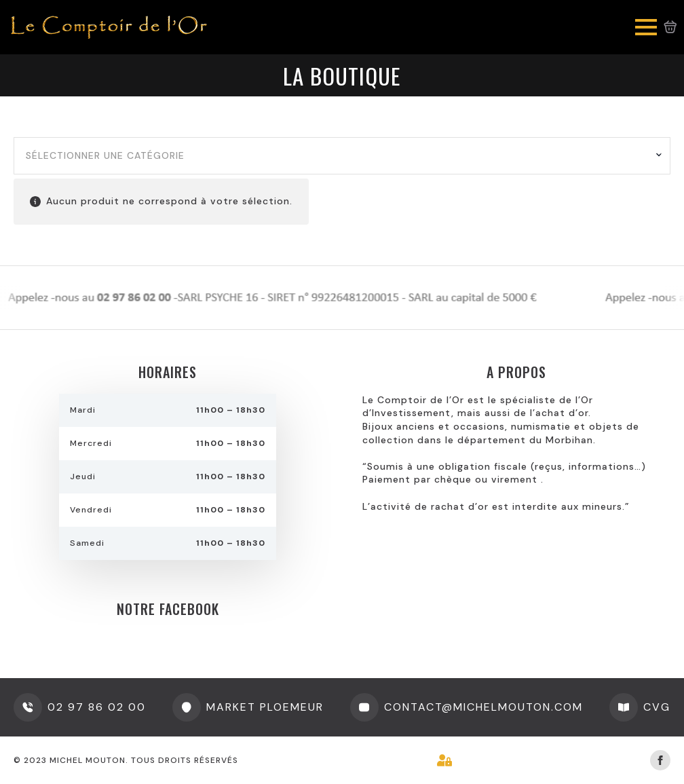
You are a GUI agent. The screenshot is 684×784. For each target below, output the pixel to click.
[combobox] (342, 156)
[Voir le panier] (670, 27)
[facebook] (660, 760)
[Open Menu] (646, 27)
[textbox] (337, 156)
